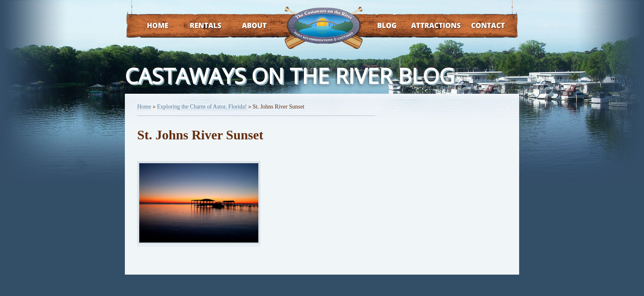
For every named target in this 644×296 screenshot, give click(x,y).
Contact (477, 26)
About (247, 26)
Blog (376, 26)
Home (150, 26)
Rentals (198, 26)
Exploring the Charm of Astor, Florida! (202, 107)
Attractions (424, 26)
